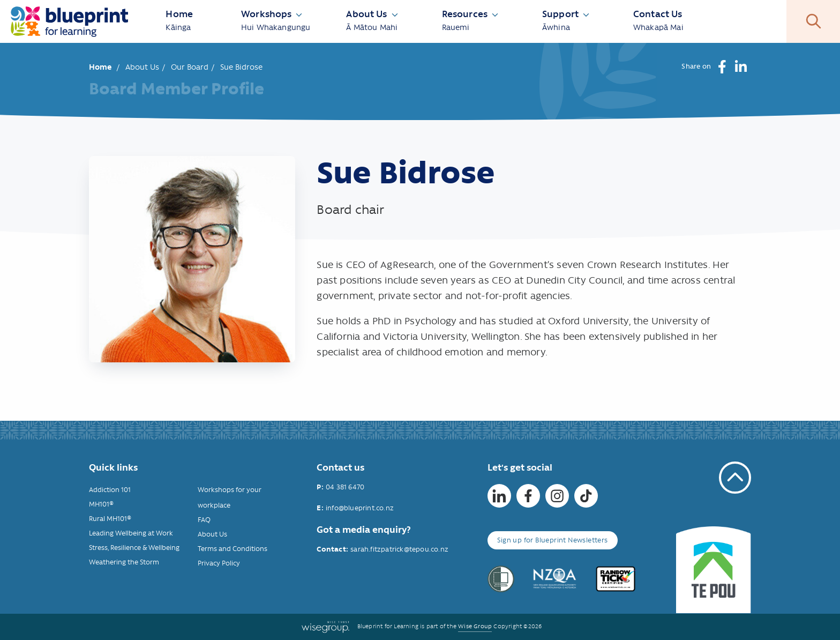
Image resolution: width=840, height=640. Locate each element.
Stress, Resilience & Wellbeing (134, 548)
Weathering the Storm (124, 562)
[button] (722, 67)
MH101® (101, 504)
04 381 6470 (345, 487)
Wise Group (475, 626)
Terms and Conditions (232, 549)
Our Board (190, 67)
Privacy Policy (219, 563)
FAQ (204, 520)
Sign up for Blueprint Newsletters (552, 540)
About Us (142, 67)
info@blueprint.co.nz (360, 508)
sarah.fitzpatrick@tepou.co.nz (399, 549)
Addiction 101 (110, 490)
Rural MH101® (110, 519)
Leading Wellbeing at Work (131, 533)
